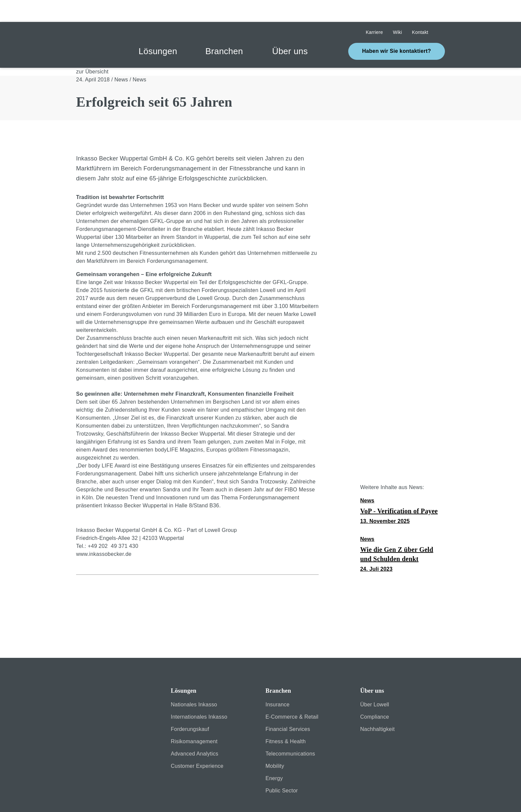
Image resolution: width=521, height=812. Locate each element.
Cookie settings (337, 774)
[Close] (189, 774)
